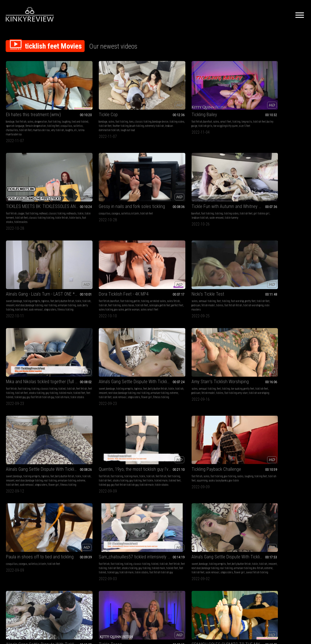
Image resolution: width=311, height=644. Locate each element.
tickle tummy (22, 195)
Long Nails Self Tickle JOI (273, 492)
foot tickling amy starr (87, 273)
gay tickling (278, 195)
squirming (293, 269)
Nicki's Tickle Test (205, 179)
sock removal (109, 199)
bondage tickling (76, 195)
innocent (102, 191)
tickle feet (281, 512)
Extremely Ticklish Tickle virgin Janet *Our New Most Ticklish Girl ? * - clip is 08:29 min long (33, 492)
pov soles (161, 199)
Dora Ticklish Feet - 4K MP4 (153, 179)
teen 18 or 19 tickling (29, 516)
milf (252, 343)
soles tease (134, 195)
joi (290, 499)
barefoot (144, 104)
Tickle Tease (262, 336)
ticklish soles (292, 508)
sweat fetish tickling (151, 360)
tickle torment (223, 108)
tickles (193, 195)
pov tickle (275, 273)
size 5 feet (156, 112)
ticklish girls (170, 108)
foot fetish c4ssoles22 (18, 438)
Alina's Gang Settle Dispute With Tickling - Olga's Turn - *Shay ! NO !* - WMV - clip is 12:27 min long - (216, 336)
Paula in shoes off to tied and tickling (33, 336)
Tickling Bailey (141, 97)
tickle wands (81, 434)
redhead (226, 104)
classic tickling (111, 104)
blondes (260, 343)
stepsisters (73, 203)
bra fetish (175, 351)
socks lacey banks (260, 273)
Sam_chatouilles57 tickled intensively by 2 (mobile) (95, 336)
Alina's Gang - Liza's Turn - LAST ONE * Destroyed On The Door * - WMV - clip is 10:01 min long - (95, 179)
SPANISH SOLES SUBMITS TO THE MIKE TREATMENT (33, 414)
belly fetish (12, 499)
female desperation (27, 112)
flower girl (11, 282)
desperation (41, 104)
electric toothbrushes (87, 430)
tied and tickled (33, 108)
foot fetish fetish (206, 195)
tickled (254, 191)
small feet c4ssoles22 (163, 438)
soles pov (160, 195)
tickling (173, 104)
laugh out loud (96, 117)
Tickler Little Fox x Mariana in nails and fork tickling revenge (278, 414)
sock (69, 199)
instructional (257, 347)
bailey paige (155, 108)
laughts (42, 121)
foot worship (235, 186)
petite (166, 186)
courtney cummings (272, 356)
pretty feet (194, 191)
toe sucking (112, 265)
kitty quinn (291, 347)
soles (30, 104)
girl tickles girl (28, 191)
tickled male (292, 195)
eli (49, 121)
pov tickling (289, 265)
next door (112, 191)
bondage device (75, 108)
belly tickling (80, 199)
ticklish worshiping (226, 195)
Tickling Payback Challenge (275, 258)
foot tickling (90, 104)
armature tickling (108, 195)
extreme (10, 277)
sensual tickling (205, 186)
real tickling (92, 195)
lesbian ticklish (45, 191)
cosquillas (12, 117)
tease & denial (273, 343)
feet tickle (224, 273)
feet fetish (273, 191)
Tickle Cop (77, 97)
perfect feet (134, 199)
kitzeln (287, 104)
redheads (203, 108)
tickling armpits (93, 186)
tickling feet (44, 112)
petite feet (172, 195)
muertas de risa (14, 121)
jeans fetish (213, 343)
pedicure (219, 191)
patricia (28, 434)
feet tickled (269, 199)
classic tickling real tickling (227, 499)
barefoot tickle (267, 512)
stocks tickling (263, 195)
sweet (70, 186)
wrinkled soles (136, 191)
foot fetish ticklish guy (94, 360)
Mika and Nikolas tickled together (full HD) (278, 179)
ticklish (92, 191)
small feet (162, 104)
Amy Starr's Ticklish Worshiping (95, 258)
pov (297, 343)
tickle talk (256, 356)
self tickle (292, 512)
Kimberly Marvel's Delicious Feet (216, 414)
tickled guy (282, 199)
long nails (279, 347)
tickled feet (256, 199)
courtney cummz (279, 351)
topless (106, 186)
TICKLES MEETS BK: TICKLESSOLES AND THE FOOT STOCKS (216, 97)
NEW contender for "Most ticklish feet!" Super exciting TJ (216, 492)
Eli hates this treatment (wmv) (33, 97)
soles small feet (137, 203)
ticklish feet (49, 117)
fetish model (231, 191)
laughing (19, 108)
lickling (193, 425)
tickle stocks (285, 203)
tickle (212, 108)
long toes (51, 421)
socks (299, 265)
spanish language (33, 425)
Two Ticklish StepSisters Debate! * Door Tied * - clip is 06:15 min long (95, 492)
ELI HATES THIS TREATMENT (154, 414)
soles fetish (152, 191)
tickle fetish (227, 112)
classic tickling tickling (207, 112)
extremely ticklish (101, 112)
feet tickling (175, 191)
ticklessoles (215, 117)
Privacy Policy (176, 585)
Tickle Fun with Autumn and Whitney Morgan (33, 179)
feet (113, 186)
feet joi (284, 499)
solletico (23, 117)
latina (148, 425)
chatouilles (35, 117)
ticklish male (270, 203)
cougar (204, 104)
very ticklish (31, 121)
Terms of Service (138, 585)
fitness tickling (89, 203)
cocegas (267, 104)
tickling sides (91, 108)
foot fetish (21, 104)
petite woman (175, 199)
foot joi (266, 508)
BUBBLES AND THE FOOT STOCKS (95, 414)
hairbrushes (95, 434)
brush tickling (83, 112)
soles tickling (148, 199)
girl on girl (101, 512)
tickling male (221, 265)
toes (100, 104)
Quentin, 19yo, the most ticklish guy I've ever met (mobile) (216, 258)
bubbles (89, 425)
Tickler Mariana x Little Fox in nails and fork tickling (156, 492)
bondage (10, 104)
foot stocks (201, 117)
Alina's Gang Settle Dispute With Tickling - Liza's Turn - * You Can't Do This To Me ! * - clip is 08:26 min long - (156, 258)
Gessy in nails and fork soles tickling (278, 97)
